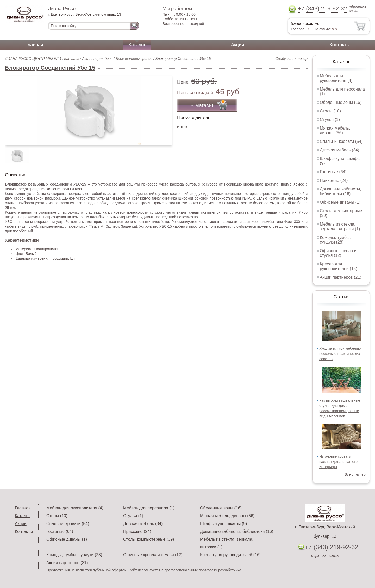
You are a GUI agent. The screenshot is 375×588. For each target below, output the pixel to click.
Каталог (137, 45)
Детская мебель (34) (339, 150)
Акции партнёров (98, 59)
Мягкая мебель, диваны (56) (335, 130)
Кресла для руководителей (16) (339, 266)
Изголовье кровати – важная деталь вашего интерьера (338, 462)
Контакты (340, 45)
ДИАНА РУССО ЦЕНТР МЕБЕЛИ (33, 59)
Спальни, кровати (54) (341, 141)
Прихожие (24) (334, 180)
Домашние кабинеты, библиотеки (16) (340, 191)
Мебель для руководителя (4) (336, 78)
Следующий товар (291, 59)
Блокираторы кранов (134, 59)
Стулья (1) (330, 120)
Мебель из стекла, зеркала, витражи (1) (340, 226)
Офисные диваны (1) (340, 202)
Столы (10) (330, 111)
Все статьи (355, 474)
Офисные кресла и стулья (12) (338, 253)
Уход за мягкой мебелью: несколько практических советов (340, 354)
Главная (34, 45)
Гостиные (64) (333, 172)
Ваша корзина (304, 24)
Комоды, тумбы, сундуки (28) (335, 240)
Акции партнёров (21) (341, 277)
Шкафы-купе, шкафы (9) (223, 524)
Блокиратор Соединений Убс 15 (50, 68)
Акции (238, 45)
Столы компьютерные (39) (149, 539)
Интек (182, 127)
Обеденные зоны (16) (341, 102)
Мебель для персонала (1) (149, 508)
